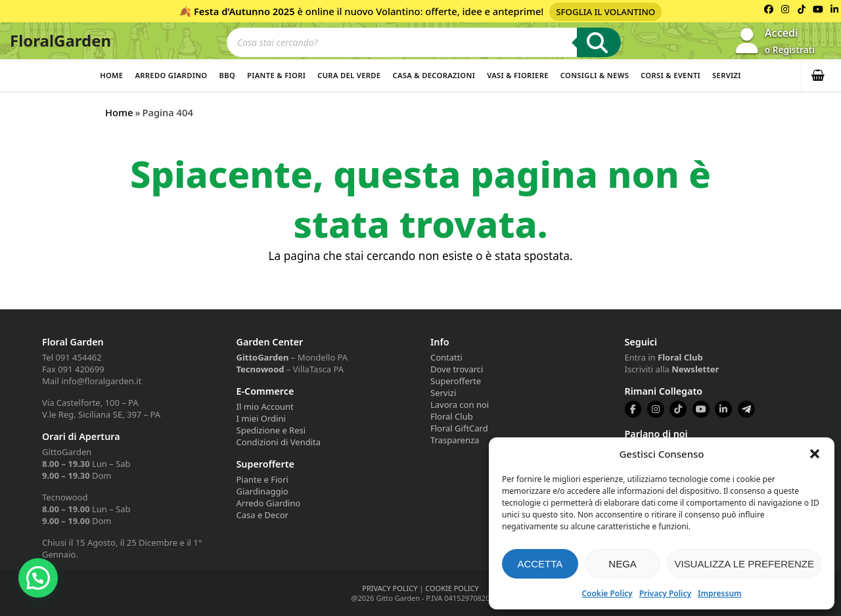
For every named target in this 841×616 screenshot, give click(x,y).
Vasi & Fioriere (518, 75)
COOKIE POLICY (452, 588)
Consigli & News (595, 75)
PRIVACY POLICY (390, 588)
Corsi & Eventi (671, 75)
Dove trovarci (457, 369)
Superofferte (456, 381)
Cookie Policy (607, 593)
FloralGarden (60, 40)
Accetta (540, 564)
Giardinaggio (262, 491)
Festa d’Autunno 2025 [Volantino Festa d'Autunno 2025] (244, 11)
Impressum (719, 593)
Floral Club (452, 416)
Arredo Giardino (171, 75)
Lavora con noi (460, 405)
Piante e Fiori (262, 479)
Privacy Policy (665, 593)
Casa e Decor (262, 515)
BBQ (227, 75)
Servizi (727, 75)
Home (111, 75)
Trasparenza (455, 440)
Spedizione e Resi (271, 430)
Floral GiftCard (459, 428)
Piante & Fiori (276, 75)
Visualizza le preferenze (744, 564)
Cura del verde (349, 75)
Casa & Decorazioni (434, 75)
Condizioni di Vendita (279, 442)
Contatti (446, 357)
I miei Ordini (261, 418)
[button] (815, 454)
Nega (623, 564)
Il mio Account (265, 407)
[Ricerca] (599, 42)
